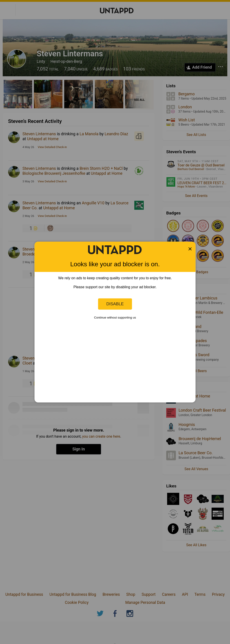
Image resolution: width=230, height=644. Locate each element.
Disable (115, 304)
